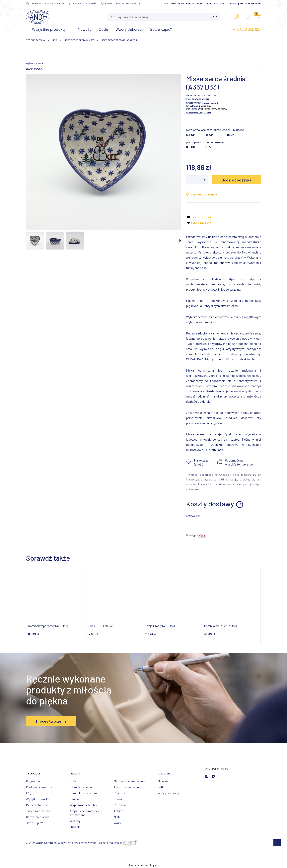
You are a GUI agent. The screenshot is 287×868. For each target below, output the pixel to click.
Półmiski (120, 805)
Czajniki (75, 799)
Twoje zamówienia (38, 811)
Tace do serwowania (127, 787)
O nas (165, 3)
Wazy (117, 823)
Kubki (74, 781)
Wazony (75, 821)
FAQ (29, 793)
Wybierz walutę (34, 63)
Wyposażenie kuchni (83, 805)
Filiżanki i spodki (81, 787)
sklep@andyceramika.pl (246, 3)
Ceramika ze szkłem (83, 793)
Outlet (162, 787)
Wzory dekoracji (168, 793)
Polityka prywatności (40, 787)
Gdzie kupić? (34, 823)
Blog (200, 3)
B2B (209, 3)
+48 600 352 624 (247, 29)
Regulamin (33, 781)
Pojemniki (120, 793)
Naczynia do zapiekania (129, 781)
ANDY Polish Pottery (217, 769)
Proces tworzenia (183, 3)
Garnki (118, 799)
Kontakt (219, 3)
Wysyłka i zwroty (37, 799)
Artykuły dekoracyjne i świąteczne (84, 813)
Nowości (164, 781)
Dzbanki (75, 827)
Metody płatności (38, 805)
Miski (117, 817)
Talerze (119, 811)
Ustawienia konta (38, 817)
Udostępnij (192, 535)
